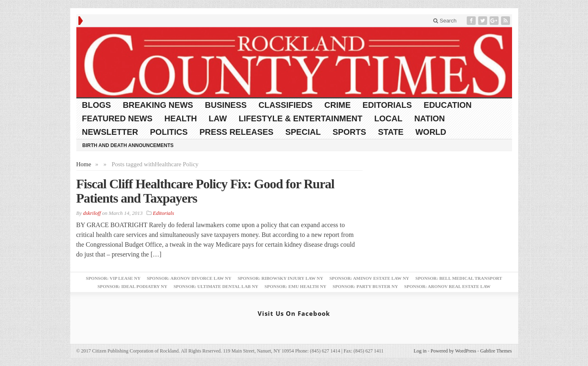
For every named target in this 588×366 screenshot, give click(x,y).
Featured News (117, 118)
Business (226, 105)
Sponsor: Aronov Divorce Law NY (189, 278)
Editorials (387, 105)
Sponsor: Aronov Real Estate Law (448, 286)
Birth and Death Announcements (128, 145)
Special (303, 132)
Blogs (97, 105)
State (391, 132)
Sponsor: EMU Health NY (295, 286)
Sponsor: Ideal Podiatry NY (133, 286)
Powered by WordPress (453, 351)
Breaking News (158, 105)
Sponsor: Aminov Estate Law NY (369, 278)
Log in (420, 351)
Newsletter (110, 132)
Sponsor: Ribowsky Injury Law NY (280, 278)
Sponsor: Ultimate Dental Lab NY (216, 286)
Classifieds (285, 105)
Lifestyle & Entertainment (301, 118)
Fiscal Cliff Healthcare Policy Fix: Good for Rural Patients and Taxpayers (205, 191)
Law (218, 118)
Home (84, 164)
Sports (349, 132)
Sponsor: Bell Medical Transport (459, 278)
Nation (429, 118)
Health (180, 118)
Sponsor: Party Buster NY (365, 286)
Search (445, 21)
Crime (337, 105)
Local (389, 118)
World (431, 132)
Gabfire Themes (496, 351)
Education (448, 105)
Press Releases (237, 132)
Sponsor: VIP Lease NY (113, 278)
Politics (169, 132)
